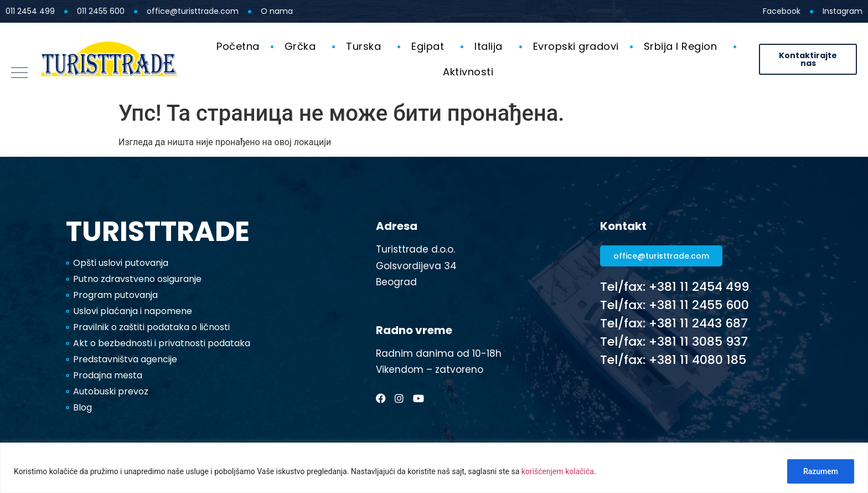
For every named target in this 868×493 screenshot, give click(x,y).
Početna (238, 46)
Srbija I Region (683, 46)
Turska (366, 46)
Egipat (430, 46)
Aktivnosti (471, 72)
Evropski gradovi (576, 46)
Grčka (303, 46)
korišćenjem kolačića (558, 471)
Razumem (821, 471)
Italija (491, 46)
